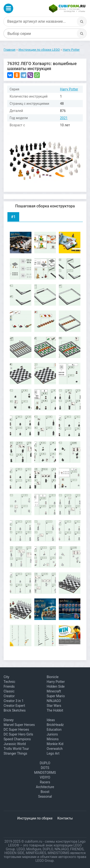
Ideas (51, 720)
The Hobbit (55, 710)
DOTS (45, 768)
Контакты (65, 818)
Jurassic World (15, 744)
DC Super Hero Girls (18, 734)
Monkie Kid (55, 744)
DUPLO (45, 763)
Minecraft (54, 691)
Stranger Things (15, 753)
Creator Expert (14, 706)
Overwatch (54, 749)
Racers (45, 782)
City (6, 677)
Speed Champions (17, 739)
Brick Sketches (15, 710)
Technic (9, 682)
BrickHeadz (55, 725)
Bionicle (52, 677)
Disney (9, 720)
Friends (9, 686)
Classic (9, 691)
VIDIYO (45, 777)
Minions (53, 739)
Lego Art (53, 753)
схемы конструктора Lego (65, 841)
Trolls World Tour (16, 749)
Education (54, 730)
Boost (45, 792)
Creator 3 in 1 (14, 701)
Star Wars (54, 706)
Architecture (45, 787)
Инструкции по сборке (35, 818)
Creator (9, 696)
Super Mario (56, 696)
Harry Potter (69, 89)
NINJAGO (54, 701)
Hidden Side (56, 686)
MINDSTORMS (45, 773)
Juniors (52, 734)
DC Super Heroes (16, 730)
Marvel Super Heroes (19, 725)
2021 (64, 118)
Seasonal (45, 796)
